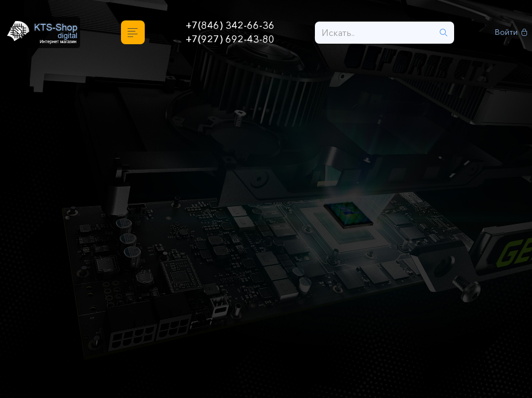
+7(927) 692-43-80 (230, 39)
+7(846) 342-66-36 (230, 25)
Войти (511, 32)
